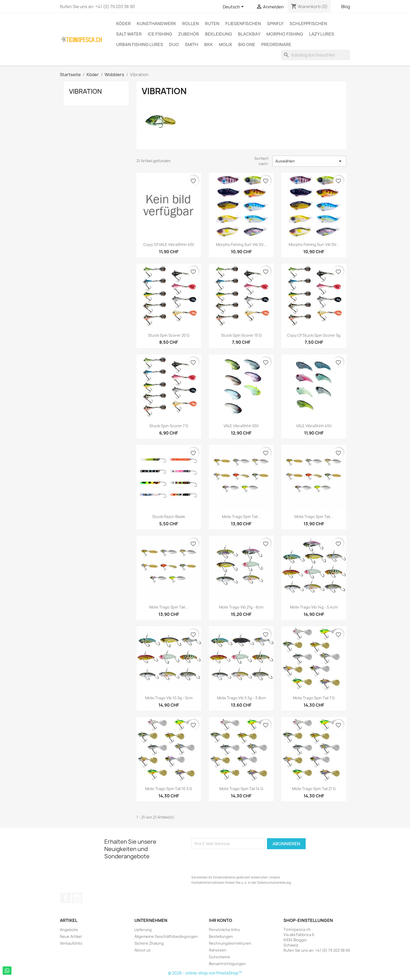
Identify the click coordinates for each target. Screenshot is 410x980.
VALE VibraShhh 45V (314, 426)
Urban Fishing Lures (140, 44)
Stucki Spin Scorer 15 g (241, 335)
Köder (123, 24)
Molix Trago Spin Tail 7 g (314, 698)
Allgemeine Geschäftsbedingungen (166, 936)
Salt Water (129, 34)
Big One (247, 44)
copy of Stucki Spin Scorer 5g (314, 335)
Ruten (212, 24)
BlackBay (249, 34)
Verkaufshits (71, 943)
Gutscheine (220, 957)
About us (143, 950)
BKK (209, 44)
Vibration (85, 91)
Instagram (77, 898)
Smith (192, 44)
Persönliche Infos (224, 930)
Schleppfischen (308, 24)
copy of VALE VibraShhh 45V (169, 244)
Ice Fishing (160, 34)
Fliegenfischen (243, 24)
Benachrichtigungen (227, 964)
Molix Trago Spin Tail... (241, 517)
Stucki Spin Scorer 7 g (169, 426)
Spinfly (275, 24)
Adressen (218, 950)
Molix (226, 44)
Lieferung (143, 930)
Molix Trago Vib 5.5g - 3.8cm (241, 698)
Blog (346, 7)
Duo (174, 44)
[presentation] (231, 862)
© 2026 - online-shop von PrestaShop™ (205, 973)
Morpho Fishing (285, 34)
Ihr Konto (221, 920)
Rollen (191, 24)
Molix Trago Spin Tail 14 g (241, 789)
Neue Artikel (71, 936)
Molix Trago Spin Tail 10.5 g (169, 789)
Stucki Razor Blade (169, 517)
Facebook (66, 898)
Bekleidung (218, 34)
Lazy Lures (322, 34)
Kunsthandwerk (156, 24)
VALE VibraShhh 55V (241, 426)
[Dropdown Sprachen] (234, 7)
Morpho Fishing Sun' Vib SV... (241, 244)
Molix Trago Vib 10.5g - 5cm (169, 698)
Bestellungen (221, 936)
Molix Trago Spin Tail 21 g (314, 789)
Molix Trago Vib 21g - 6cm (241, 607)
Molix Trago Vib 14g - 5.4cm (314, 607)
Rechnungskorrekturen (230, 943)
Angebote (69, 930)
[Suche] (316, 55)
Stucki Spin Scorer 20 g (169, 335)
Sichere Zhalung (149, 943)
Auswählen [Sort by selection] (309, 161)
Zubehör (189, 34)
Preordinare (276, 44)
